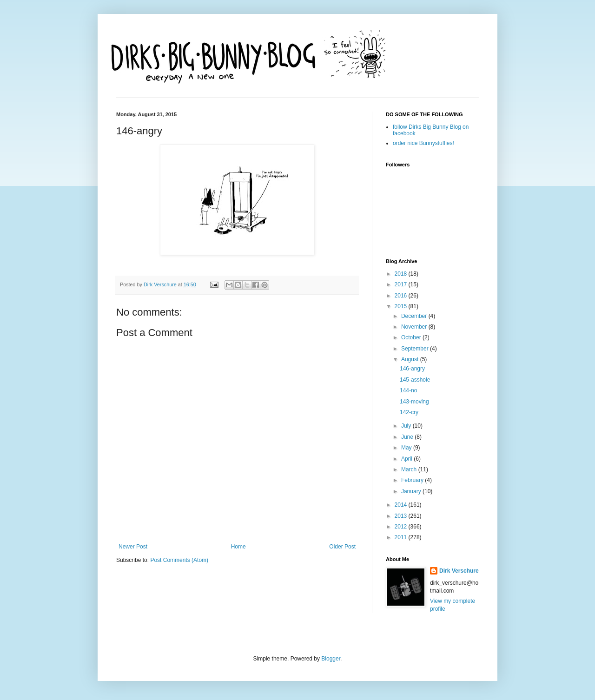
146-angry (412, 369)
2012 (402, 527)
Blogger (331, 659)
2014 (402, 505)
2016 (402, 296)
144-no (408, 390)
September (416, 349)
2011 (402, 537)
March (410, 469)
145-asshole (415, 380)
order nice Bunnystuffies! (423, 143)
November (415, 327)
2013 (402, 516)
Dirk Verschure (161, 284)
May (407, 448)
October (412, 337)
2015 (402, 306)
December (415, 316)
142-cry (409, 412)
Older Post (342, 547)
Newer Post (133, 547)
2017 (402, 284)
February (413, 480)
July (407, 426)
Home (238, 547)
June (408, 437)
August (411, 359)
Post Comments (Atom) (179, 560)
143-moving (414, 402)
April (407, 459)
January (412, 491)
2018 (402, 274)
